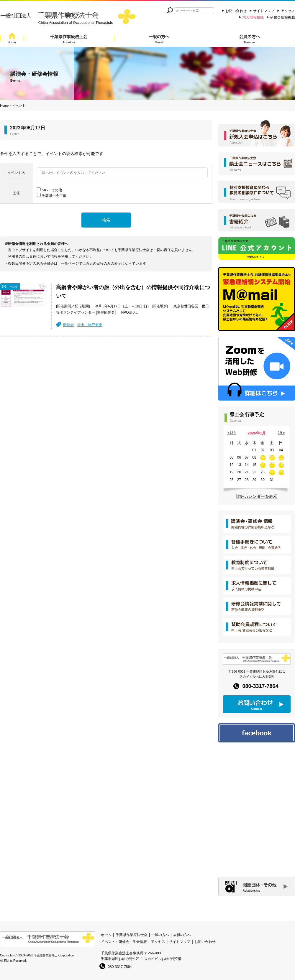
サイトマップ (264, 11)
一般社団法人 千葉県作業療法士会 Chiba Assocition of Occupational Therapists (69, 18)
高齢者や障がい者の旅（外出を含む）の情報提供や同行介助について (133, 292)
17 (272, 465)
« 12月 (232, 433)
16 (263, 465)
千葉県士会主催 (54, 196)
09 (263, 457)
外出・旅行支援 (90, 325)
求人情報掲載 (253, 17)
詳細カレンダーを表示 (257, 496)
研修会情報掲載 (283, 17)
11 (281, 457)
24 (272, 472)
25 (281, 472)
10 (272, 457)
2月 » (281, 433)
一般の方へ (159, 39)
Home (12, 39)
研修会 (68, 325)
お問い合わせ (236, 11)
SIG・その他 (52, 190)
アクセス (288, 11)
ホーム (106, 935)
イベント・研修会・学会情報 (124, 942)
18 (281, 465)
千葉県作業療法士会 (69, 39)
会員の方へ (250, 39)
